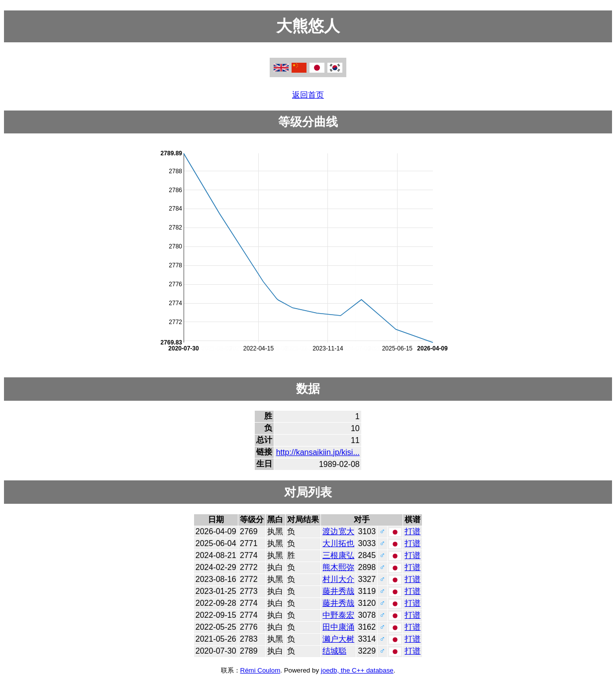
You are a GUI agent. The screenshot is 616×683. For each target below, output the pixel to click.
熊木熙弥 (338, 567)
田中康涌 (338, 627)
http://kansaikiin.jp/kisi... (318, 452)
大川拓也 (338, 543)
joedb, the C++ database (357, 670)
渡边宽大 (338, 531)
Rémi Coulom (260, 670)
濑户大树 (338, 639)
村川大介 (338, 579)
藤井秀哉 (338, 591)
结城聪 (334, 651)
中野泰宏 (338, 615)
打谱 (412, 531)
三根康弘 (338, 555)
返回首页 (308, 95)
